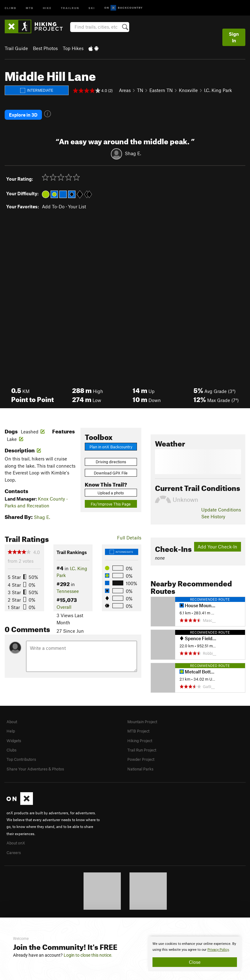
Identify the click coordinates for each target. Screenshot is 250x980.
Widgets (15, 731)
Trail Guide (16, 48)
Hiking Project (142, 731)
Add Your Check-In (217, 538)
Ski (92, 8)
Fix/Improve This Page (111, 495)
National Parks (143, 758)
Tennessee (68, 582)
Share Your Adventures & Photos (41, 758)
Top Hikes (73, 48)
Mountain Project (145, 713)
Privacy (154, 908)
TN (140, 90)
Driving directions (111, 453)
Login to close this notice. (88, 955)
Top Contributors (24, 749)
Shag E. (133, 145)
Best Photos (45, 48)
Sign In (234, 37)
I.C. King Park (218, 90)
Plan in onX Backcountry (111, 438)
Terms (138, 908)
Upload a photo (111, 484)
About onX (18, 832)
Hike (47, 8)
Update (221, 501)
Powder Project (143, 749)
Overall (64, 598)
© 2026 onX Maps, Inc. (109, 908)
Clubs (13, 740)
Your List (77, 198)
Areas (125, 90)
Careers (15, 841)
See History (213, 508)
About (13, 713)
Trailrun (70, 8)
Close (195, 962)
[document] (195, 954)
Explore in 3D (23, 110)
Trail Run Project (145, 740)
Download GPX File (111, 464)
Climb (11, 8)
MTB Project (140, 722)
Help (11, 722)
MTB (30, 8)
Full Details (129, 529)
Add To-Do (53, 198)
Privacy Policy (218, 950)
